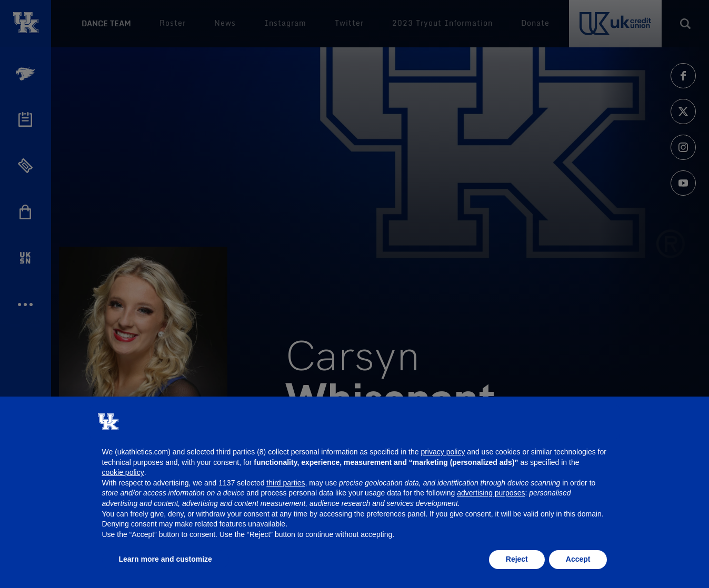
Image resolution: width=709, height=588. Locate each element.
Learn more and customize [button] (166, 559)
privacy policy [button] (443, 452)
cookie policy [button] (123, 472)
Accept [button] (578, 559)
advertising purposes (491, 493)
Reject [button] (517, 559)
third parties (286, 483)
